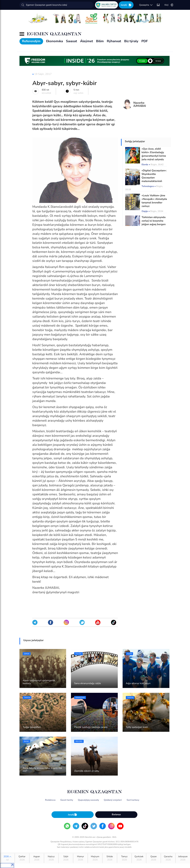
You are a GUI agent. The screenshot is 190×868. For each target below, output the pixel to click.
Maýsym (95, 858)
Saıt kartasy (133, 800)
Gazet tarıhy (67, 800)
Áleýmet (87, 41)
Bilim (100, 41)
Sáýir (66, 858)
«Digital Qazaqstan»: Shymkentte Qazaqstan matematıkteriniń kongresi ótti (154, 178)
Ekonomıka (55, 41)
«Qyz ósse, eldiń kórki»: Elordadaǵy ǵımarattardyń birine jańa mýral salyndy (154, 154)
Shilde (110, 858)
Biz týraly (131, 41)
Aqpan (37, 858)
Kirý (169, 5)
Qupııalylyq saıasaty (88, 800)
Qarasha (168, 858)
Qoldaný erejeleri (113, 800)
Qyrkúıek (139, 858)
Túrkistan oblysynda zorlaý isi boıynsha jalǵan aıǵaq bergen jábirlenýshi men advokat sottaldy (154, 224)
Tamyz (124, 858)
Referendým (31, 41)
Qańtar (22, 858)
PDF (145, 41)
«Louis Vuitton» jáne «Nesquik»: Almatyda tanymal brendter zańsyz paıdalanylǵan (154, 203)
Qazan (153, 858)
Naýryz (51, 858)
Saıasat (72, 41)
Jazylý (126, 5)
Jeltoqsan (183, 858)
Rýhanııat (114, 41)
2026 (7, 858)
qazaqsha (146, 5)
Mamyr (80, 858)
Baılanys (116, 814)
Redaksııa (50, 800)
